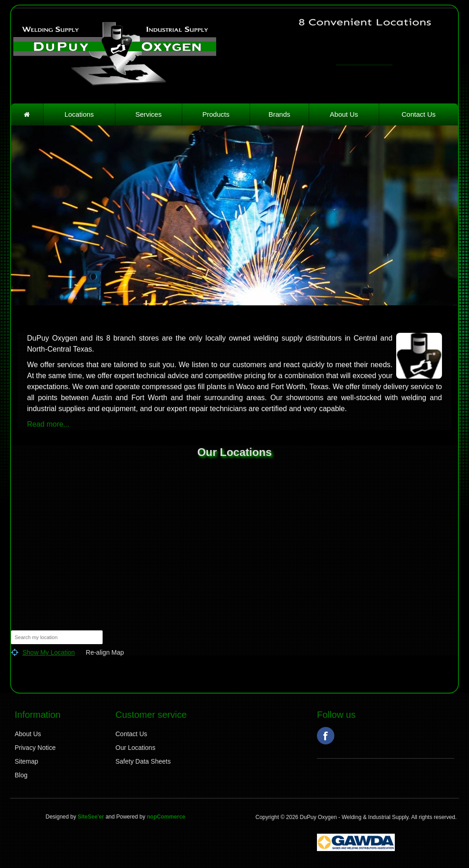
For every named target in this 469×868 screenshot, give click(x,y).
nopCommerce (166, 817)
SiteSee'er (91, 817)
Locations (79, 114)
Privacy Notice (35, 748)
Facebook (326, 736)
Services (148, 114)
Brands (279, 114)
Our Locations (135, 748)
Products (216, 114)
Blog (21, 775)
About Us (344, 114)
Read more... (48, 424)
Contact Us (419, 114)
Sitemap (26, 761)
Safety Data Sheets (143, 761)
